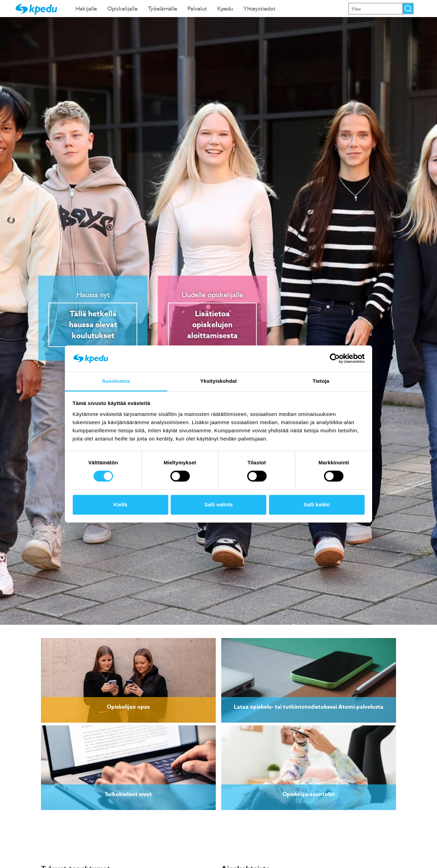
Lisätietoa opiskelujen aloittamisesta (212, 325)
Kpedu (225, 8)
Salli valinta (219, 504)
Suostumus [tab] (116, 381)
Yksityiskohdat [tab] (218, 381)
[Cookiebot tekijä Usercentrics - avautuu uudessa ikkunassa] (335, 359)
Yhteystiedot (259, 8)
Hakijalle (86, 8)
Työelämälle (163, 8)
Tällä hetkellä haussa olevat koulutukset (93, 325)
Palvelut (197, 8)
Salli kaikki (317, 504)
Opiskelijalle (122, 8)
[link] (128, 680)
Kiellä (120, 504)
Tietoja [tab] (321, 381)
